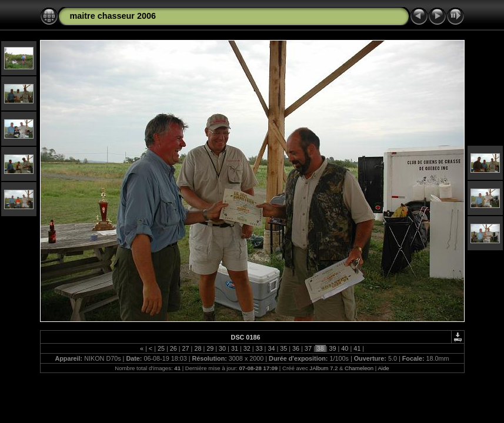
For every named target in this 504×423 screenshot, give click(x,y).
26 (173, 348)
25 (161, 348)
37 (308, 348)
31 (235, 348)
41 (357, 348)
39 (333, 348)
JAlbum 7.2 (323, 368)
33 (259, 348)
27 (186, 348)
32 (247, 348)
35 (283, 348)
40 (345, 348)
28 (198, 348)
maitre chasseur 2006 (113, 16)
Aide (383, 368)
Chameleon (359, 368)
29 (210, 348)
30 (222, 348)
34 (271, 348)
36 (296, 348)
